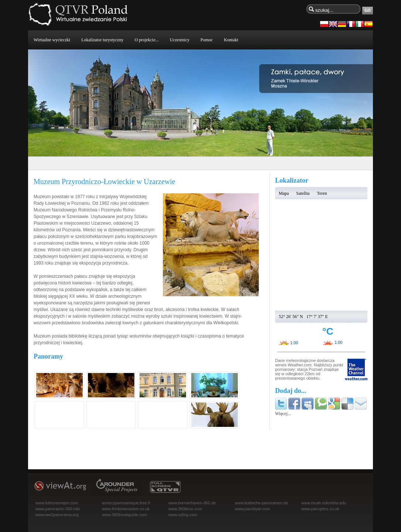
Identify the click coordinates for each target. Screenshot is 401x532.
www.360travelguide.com (124, 515)
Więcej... (283, 414)
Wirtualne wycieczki (52, 40)
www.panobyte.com (252, 509)
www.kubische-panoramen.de (261, 503)
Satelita (303, 193)
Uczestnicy (180, 40)
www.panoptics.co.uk (320, 509)
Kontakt (231, 40)
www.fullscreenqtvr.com (57, 503)
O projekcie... (146, 40)
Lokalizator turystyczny (102, 40)
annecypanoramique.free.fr (126, 503)
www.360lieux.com (185, 509)
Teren (322, 193)
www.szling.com (183, 515)
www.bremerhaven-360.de (192, 503)
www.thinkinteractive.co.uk (126, 509)
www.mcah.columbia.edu (324, 503)
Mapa (284, 193)
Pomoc (207, 40)
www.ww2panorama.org (57, 515)
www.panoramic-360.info (58, 509)
